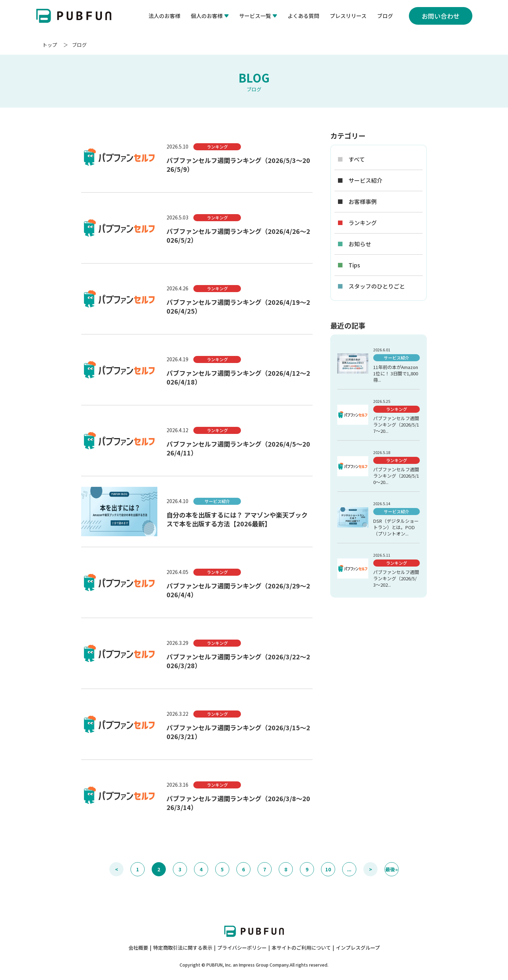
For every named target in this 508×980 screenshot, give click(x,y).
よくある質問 (303, 16)
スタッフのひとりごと (371, 286)
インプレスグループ (358, 948)
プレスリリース (348, 16)
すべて (351, 159)
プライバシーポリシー (242, 948)
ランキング (357, 223)
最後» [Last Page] (392, 869)
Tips (349, 265)
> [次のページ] (371, 869)
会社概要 (138, 948)
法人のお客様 (164, 16)
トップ (50, 45)
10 (328, 869)
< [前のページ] (117, 869)
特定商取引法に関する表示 (183, 948)
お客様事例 (357, 202)
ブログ (385, 16)
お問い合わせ (441, 16)
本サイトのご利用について (301, 948)
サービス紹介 (360, 180)
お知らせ (354, 244)
